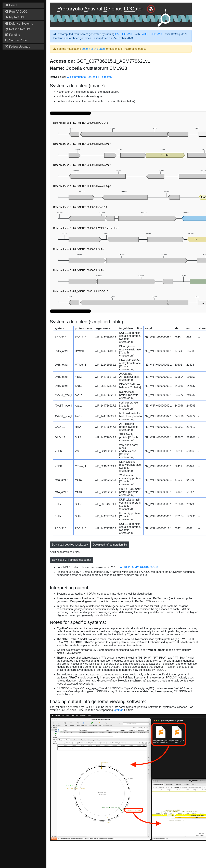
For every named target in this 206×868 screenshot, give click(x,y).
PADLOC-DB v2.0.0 (152, 34)
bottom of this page (93, 49)
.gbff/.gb (119, 710)
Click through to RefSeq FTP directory (90, 77)
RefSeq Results (18, 29)
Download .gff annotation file (110, 545)
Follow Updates (18, 47)
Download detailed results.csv (70, 545)
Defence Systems (19, 24)
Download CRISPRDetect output (72, 560)
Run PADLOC (17, 12)
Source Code (16, 40)
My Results (15, 17)
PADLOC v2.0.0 (125, 34)
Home (11, 5)
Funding (13, 35)
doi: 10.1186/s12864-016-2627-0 (138, 567)
